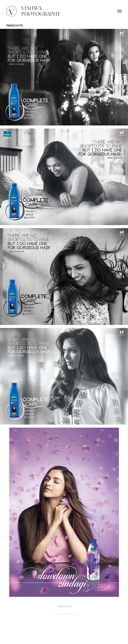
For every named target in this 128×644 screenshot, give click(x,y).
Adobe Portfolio (70, 614)
